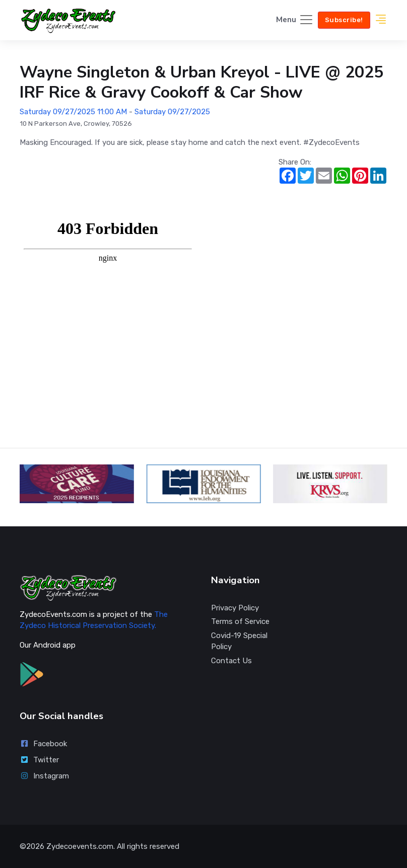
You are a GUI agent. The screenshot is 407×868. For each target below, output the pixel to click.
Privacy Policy (235, 608)
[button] (381, 20)
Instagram (44, 776)
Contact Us (231, 661)
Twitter (39, 760)
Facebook (43, 744)
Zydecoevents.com (80, 846)
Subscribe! (344, 20)
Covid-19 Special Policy (239, 641)
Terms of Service (240, 621)
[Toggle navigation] (295, 20)
